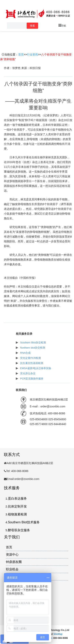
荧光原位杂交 (28, 373)
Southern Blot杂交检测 (33, 343)
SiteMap (58, 634)
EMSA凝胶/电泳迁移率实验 (36, 368)
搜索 (32, 26)
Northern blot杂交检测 (33, 348)
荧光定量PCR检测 (30, 358)
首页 (21, 54)
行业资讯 (32, 54)
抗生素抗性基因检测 (32, 363)
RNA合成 (25, 353)
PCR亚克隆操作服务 (32, 379)
